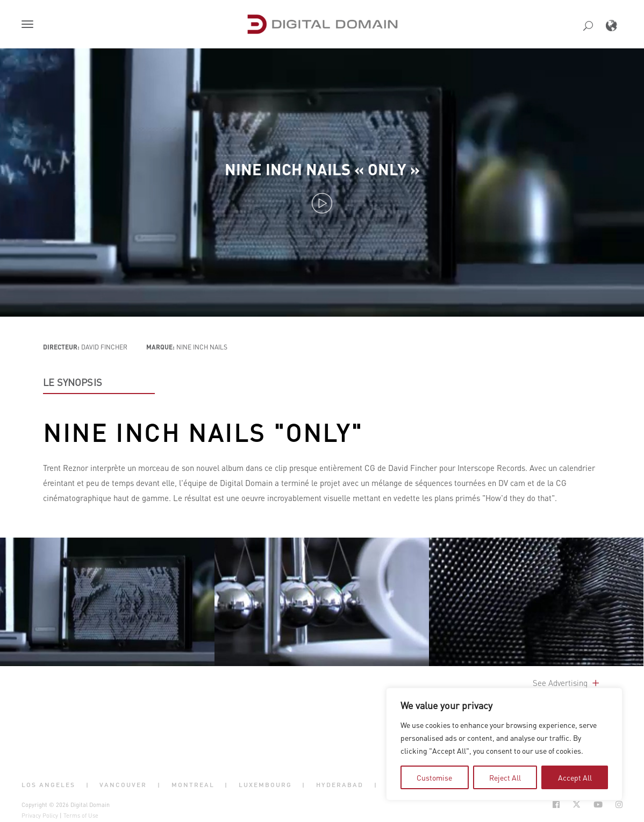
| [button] (88, 784)
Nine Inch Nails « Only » (322, 169)
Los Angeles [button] (48, 784)
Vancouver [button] (123, 784)
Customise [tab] (434, 777)
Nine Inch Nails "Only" (203, 433)
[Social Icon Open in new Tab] (556, 805)
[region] (504, 744)
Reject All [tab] (505, 777)
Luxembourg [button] (265, 784)
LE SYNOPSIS (73, 382)
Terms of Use (81, 816)
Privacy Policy (40, 816)
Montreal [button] (193, 784)
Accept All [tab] (575, 777)
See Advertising (567, 683)
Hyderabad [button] (340, 784)
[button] (30, 25)
